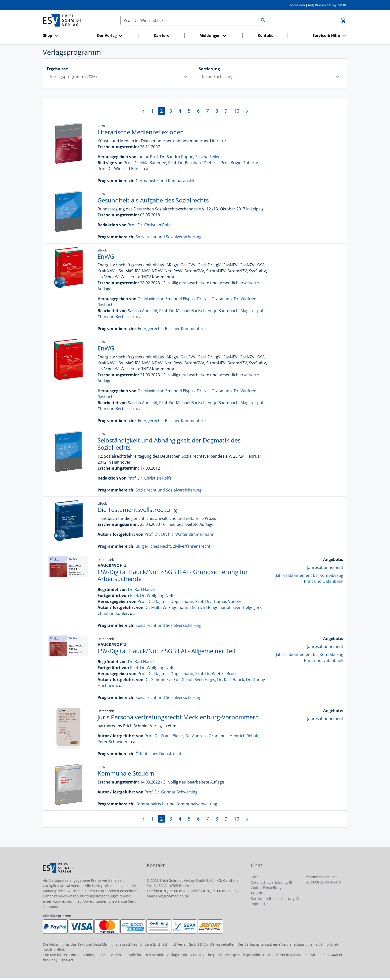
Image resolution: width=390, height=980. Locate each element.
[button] (61, 36)
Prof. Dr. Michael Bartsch (182, 311)
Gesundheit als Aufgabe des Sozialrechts (153, 200)
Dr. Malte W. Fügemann (166, 607)
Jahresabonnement (325, 567)
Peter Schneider (113, 742)
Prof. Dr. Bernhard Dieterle (193, 163)
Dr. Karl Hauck (141, 589)
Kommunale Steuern (126, 773)
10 (237, 111)
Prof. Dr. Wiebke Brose (216, 674)
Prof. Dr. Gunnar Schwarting (171, 792)
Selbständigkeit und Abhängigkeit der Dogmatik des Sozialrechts (169, 444)
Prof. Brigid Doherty (239, 163)
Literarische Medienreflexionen (141, 132)
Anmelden (297, 5)
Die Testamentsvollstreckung (137, 510)
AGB (254, 893)
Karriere (162, 35)
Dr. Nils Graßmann (214, 299)
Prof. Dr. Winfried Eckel (119, 169)
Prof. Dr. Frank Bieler (164, 736)
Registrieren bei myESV (325, 5)
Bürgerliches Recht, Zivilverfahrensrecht (173, 546)
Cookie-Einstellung (266, 888)
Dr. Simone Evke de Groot (169, 680)
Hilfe (255, 877)
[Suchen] (189, 20)
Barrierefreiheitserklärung (273, 899)
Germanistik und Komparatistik (165, 181)
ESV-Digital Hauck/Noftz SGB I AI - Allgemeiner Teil (166, 651)
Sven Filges (205, 680)
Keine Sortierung (272, 77)
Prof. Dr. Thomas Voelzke (219, 601)
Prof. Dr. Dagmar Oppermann (165, 601)
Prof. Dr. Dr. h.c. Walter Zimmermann (179, 534)
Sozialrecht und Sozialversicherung (169, 237)
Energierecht (150, 329)
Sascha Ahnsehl (143, 311)
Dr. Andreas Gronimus (206, 736)
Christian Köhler (113, 613)
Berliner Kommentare (185, 329)
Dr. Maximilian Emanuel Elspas (166, 299)
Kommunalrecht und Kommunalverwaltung (176, 804)
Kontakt (265, 35)
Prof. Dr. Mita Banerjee (145, 163)
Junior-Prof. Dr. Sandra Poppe (165, 157)
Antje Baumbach (223, 311)
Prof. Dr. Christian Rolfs (149, 225)
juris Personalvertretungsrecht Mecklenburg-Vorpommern (178, 717)
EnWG (106, 256)
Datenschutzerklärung (269, 882)
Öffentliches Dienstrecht (158, 754)
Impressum (260, 904)
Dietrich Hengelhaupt (210, 607)
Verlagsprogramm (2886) (121, 77)
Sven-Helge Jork (247, 607)
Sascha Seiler (208, 157)
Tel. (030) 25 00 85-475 (322, 882)
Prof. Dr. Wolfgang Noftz (153, 595)
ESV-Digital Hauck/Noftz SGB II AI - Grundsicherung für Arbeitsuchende (173, 575)
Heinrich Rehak (244, 736)
